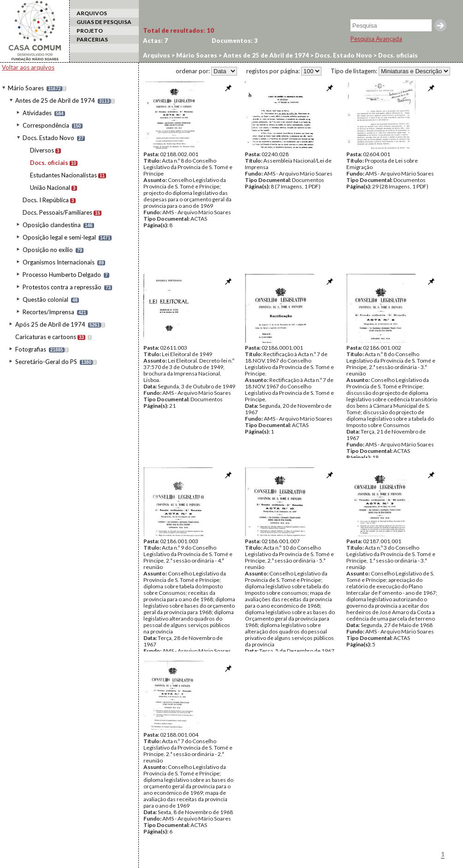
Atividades (37, 113)
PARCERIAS (92, 39)
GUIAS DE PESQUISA (104, 22)
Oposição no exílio (48, 250)
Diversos (42, 150)
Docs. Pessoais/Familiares (57, 212)
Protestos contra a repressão (62, 287)
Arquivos (157, 55)
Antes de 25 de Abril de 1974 (55, 100)
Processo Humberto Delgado (62, 275)
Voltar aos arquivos (28, 67)
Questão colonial (45, 299)
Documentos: (235, 41)
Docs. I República (46, 200)
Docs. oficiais (49, 163)
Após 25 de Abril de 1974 (50, 324)
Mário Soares (26, 88)
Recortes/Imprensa (48, 312)
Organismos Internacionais (59, 262)
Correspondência (46, 125)
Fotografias (31, 349)
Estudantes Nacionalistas (63, 175)
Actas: (155, 41)
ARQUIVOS (92, 13)
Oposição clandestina (52, 225)
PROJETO (90, 31)
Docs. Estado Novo (48, 138)
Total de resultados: (178, 30)
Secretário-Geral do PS (46, 362)
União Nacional (50, 188)
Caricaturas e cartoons (46, 337)
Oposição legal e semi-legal (59, 237)
